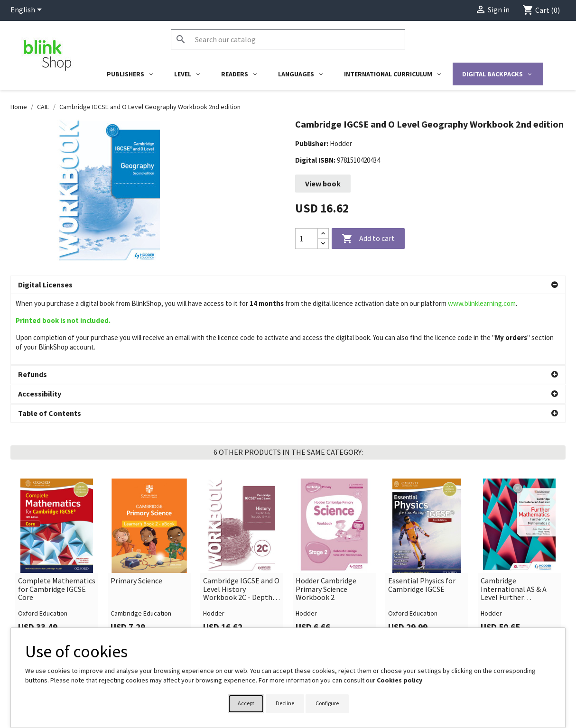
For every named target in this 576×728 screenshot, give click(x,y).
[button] (288, 285)
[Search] (288, 39)
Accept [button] (246, 703)
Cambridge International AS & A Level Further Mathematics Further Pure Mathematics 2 (515, 519)
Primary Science (136, 511)
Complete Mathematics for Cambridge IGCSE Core (57, 519)
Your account (318, 625)
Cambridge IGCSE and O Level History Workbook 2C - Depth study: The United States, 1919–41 (241, 519)
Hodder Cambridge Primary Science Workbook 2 (326, 519)
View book (323, 184)
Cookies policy (399, 680)
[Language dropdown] (28, 10)
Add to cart (368, 239)
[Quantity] (307, 239)
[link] (57, 490)
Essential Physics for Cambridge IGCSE (422, 515)
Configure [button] (327, 703)
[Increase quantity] (323, 234)
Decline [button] (285, 703)
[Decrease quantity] (323, 244)
